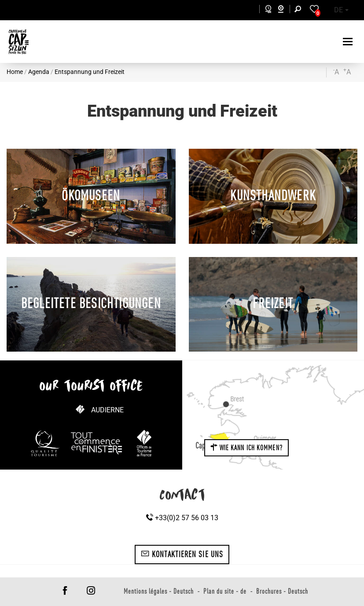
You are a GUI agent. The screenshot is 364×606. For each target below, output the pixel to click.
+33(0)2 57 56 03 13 (182, 518)
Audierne (107, 410)
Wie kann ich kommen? (246, 448)
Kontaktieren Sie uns (182, 554)
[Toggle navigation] (349, 42)
